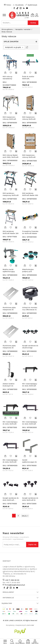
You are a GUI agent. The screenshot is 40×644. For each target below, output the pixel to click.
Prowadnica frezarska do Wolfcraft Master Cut (30, 233)
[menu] (4, 15)
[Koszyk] (33, 15)
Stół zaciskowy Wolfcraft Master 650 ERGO (30, 195)
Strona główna (7, 29)
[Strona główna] (20, 640)
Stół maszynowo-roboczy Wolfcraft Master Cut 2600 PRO (11, 119)
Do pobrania (18, 5)
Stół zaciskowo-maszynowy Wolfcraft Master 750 (11, 195)
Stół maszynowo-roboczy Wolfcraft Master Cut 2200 (29, 157)
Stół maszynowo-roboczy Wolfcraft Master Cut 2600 (29, 119)
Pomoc (8, 5)
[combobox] (15, 23)
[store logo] (19, 15)
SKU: (5, 82)
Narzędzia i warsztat (23, 29)
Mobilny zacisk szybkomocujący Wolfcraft (9, 272)
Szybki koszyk (31, 5)
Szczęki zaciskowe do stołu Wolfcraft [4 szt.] (30, 500)
